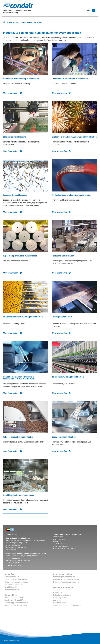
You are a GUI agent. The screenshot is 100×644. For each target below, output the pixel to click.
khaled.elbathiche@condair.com (66, 549)
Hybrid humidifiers (12, 587)
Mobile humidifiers (12, 590)
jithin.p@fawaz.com (14, 565)
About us (57, 590)
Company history (60, 598)
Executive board (60, 603)
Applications (13, 22)
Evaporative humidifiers (14, 585)
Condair (18, 5)
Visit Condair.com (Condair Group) (67, 605)
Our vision (57, 600)
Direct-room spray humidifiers (16, 582)
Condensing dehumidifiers (15, 600)
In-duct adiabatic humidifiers (16, 579)
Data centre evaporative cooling (66, 582)
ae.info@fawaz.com (15, 558)
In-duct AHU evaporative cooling (66, 579)
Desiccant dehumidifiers (14, 598)
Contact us (58, 592)
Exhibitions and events (62, 595)
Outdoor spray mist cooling (64, 577)
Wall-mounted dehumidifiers (16, 605)
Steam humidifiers (12, 577)
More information (12, 93)
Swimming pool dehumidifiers (16, 603)
